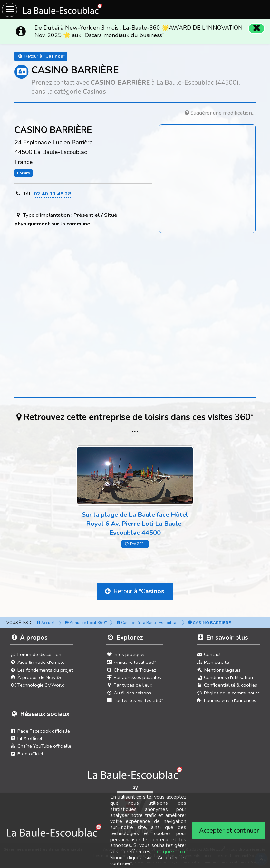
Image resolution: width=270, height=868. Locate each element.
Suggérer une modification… (220, 113)
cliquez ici (171, 852)
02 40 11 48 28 (53, 194)
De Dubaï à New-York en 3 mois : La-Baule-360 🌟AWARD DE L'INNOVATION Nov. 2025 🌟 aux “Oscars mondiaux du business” (139, 31)
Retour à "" (135, 591)
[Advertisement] (135, 299)
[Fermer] (256, 28)
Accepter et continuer (229, 830)
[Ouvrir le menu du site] (10, 10)
